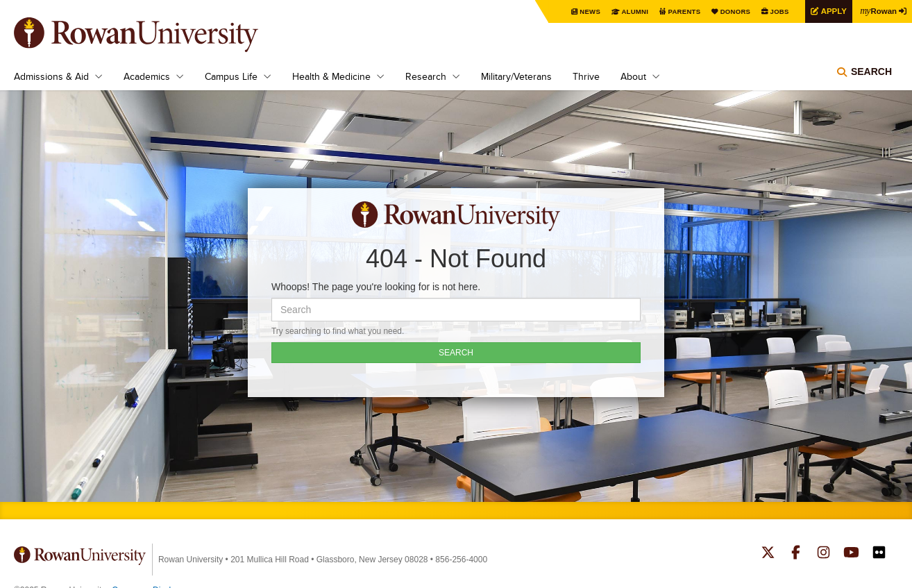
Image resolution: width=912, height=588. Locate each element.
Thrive (586, 76)
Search (871, 73)
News (582, 11)
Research (426, 76)
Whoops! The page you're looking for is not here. (376, 287)
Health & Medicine (331, 76)
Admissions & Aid (51, 76)
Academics (147, 76)
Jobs (775, 11)
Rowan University (156, 35)
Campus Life (231, 76)
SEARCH (456, 353)
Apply (830, 11)
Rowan (877, 10)
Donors (730, 11)
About (633, 76)
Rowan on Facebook (796, 554)
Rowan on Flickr (879, 554)
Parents (677, 11)
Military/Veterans (516, 76)
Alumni (627, 11)
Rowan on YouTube (851, 554)
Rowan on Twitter (768, 554)
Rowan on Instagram (824, 554)
